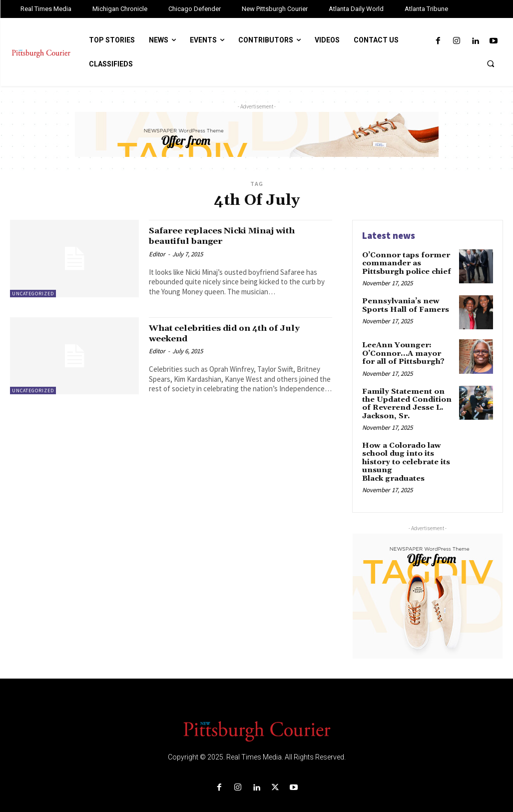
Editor (157, 254)
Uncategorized (33, 294)
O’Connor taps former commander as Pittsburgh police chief (404, 263)
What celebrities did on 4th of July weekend (236, 333)
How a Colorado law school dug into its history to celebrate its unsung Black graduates (407, 452)
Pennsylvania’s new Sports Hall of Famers (404, 303)
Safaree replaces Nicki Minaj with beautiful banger (235, 236)
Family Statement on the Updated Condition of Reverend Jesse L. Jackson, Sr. (408, 400)
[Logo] (256, 716)
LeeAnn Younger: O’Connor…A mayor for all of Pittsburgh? (406, 351)
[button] (491, 63)
